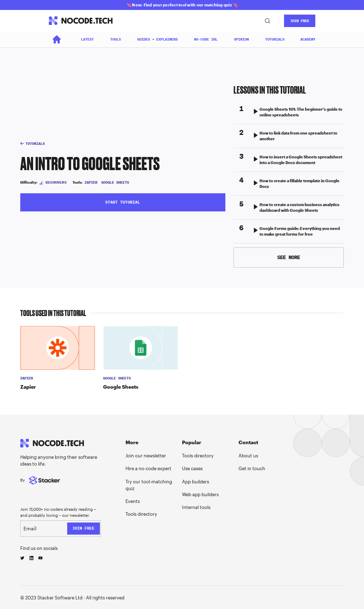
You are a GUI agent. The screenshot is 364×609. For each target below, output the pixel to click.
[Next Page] (289, 258)
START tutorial (123, 202)
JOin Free (300, 21)
